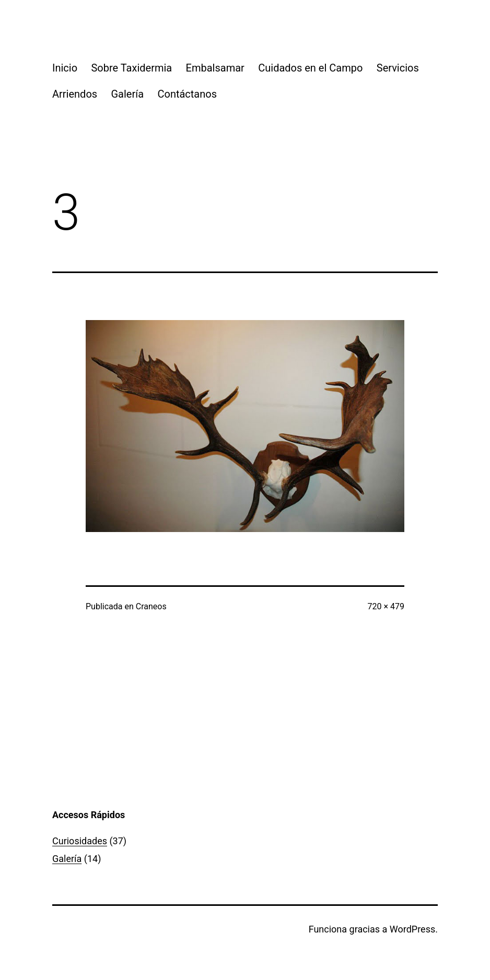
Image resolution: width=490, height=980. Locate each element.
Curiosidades (80, 841)
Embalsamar (215, 68)
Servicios (398, 68)
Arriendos (75, 94)
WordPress (412, 929)
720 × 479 (386, 606)
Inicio (65, 68)
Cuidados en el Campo (310, 68)
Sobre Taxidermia (131, 68)
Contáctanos (187, 94)
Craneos (151, 606)
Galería (128, 94)
